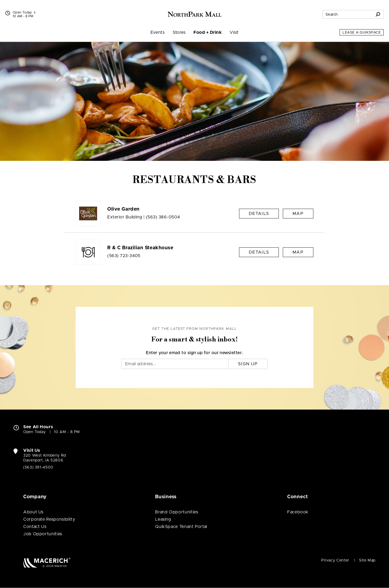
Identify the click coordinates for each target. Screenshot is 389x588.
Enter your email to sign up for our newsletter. (194, 353)
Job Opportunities (43, 534)
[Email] (175, 364)
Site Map (367, 560)
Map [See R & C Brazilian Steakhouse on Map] (298, 252)
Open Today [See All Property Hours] (24, 12)
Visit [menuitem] (234, 32)
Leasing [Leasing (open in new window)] (163, 519)
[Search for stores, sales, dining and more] (348, 14)
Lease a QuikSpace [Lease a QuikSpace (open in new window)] (362, 33)
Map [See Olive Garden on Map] (298, 214)
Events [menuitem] (158, 32)
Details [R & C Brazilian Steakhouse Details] (259, 252)
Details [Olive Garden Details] (259, 214)
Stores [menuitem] (179, 32)
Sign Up (248, 364)
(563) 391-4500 (38, 467)
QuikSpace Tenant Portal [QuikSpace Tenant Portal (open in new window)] (181, 527)
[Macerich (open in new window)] (47, 562)
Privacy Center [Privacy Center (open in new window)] (335, 560)
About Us (33, 512)
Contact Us (35, 527)
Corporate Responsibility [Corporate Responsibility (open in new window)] (49, 519)
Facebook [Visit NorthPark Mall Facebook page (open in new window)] (298, 512)
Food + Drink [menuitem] (207, 32)
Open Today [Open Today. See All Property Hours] (34, 432)
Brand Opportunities (177, 512)
